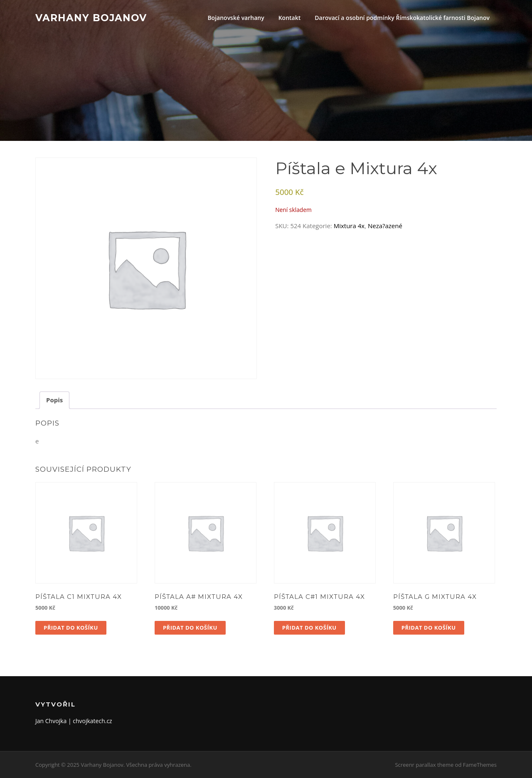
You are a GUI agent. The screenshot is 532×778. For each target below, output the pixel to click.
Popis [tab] (54, 400)
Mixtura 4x (349, 226)
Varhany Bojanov (91, 17)
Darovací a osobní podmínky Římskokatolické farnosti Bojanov (402, 18)
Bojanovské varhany (236, 18)
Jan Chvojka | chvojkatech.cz (74, 721)
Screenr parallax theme (424, 765)
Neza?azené (385, 226)
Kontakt (290, 18)
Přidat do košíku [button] (71, 628)
